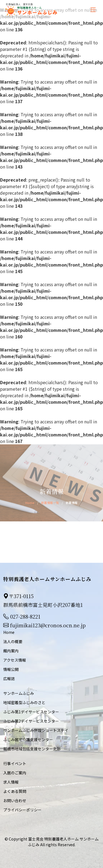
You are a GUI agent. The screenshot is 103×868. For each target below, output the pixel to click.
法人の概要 (13, 641)
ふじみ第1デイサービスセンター (31, 712)
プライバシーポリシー (22, 810)
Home (30, 503)
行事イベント (15, 763)
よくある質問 (15, 791)
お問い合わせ (15, 800)
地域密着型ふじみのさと (24, 702)
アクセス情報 (15, 660)
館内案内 (11, 651)
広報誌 (9, 678)
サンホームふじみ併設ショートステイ (36, 730)
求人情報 (11, 782)
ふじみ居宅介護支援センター (28, 739)
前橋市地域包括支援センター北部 (32, 749)
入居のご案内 (15, 773)
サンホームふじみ (19, 693)
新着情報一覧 (50, 503)
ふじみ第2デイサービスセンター (31, 721)
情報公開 (11, 669)
